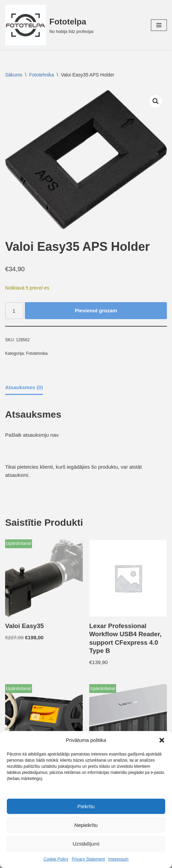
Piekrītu (86, 806)
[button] (162, 740)
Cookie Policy (56, 859)
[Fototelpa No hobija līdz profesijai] (49, 25)
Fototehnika (41, 75)
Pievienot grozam (96, 310)
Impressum (118, 859)
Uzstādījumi (86, 844)
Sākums (14, 75)
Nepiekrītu (86, 825)
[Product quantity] (14, 311)
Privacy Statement (88, 859)
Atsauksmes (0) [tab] (24, 387)
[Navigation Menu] (159, 25)
